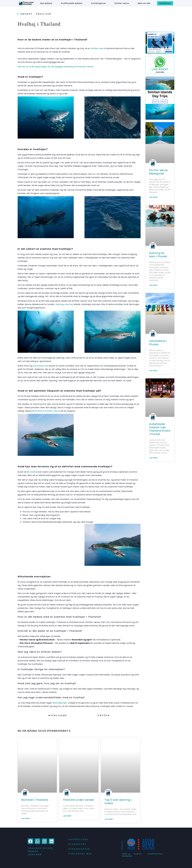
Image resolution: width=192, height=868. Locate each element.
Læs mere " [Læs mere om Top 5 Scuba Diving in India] (109, 819)
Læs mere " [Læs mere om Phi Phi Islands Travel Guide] (154, 197)
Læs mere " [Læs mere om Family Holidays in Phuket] (154, 371)
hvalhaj (34, 472)
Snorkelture (78, 839)
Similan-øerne (122, 3)
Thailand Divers (40, 848)
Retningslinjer (60, 703)
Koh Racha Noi (40, 366)
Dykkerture (77, 844)
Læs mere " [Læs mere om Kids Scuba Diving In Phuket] (154, 285)
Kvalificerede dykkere (72, 3)
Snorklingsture (98, 3)
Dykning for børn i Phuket (158, 255)
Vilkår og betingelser (127, 855)
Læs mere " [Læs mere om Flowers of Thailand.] (26, 819)
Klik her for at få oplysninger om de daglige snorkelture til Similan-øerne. (56, 67)
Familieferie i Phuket (158, 343)
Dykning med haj (64, 304)
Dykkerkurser (79, 849)
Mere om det (144, 3)
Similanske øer (80, 854)
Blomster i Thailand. (35, 800)
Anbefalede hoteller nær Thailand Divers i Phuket (160, 429)
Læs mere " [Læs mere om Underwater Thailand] (68, 816)
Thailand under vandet (79, 800)
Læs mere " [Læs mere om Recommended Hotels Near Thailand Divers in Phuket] (154, 458)
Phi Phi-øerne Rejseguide (158, 172)
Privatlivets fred (155, 854)
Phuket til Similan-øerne (47, 411)
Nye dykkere (46, 3)
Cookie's (138, 854)
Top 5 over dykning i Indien (118, 801)
